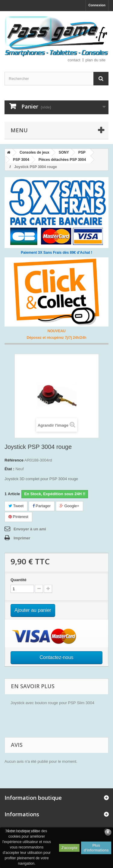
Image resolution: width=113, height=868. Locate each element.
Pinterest (18, 517)
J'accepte (69, 848)
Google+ (69, 506)
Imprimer (22, 538)
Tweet (16, 506)
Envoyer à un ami (30, 529)
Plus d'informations (96, 848)
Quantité (19, 580)
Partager (42, 506)
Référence (14, 460)
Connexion (97, 5)
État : (9, 469)
